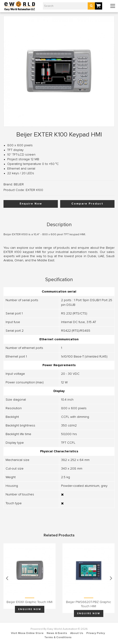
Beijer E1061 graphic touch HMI (29, 602)
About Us (77, 633)
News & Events (57, 633)
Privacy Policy (96, 633)
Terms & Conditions (58, 637)
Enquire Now (31, 204)
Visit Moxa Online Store (27, 633)
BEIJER (19, 184)
